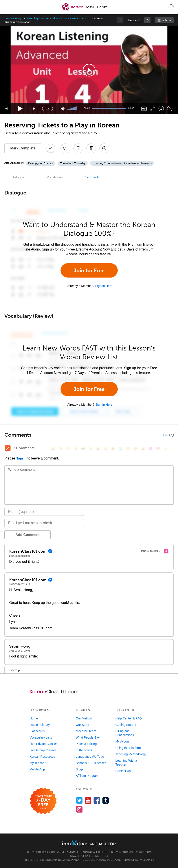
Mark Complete (23, 148)
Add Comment (27, 535)
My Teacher (38, 763)
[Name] (44, 512)
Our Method (84, 718)
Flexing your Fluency (41, 163)
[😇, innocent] (128, 449)
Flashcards (37, 731)
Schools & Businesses (91, 763)
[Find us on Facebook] (97, 800)
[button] (171, 7)
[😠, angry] (91, 449)
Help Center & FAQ (129, 718)
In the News (84, 750)
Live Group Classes (43, 750)
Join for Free (89, 270)
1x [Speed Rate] (48, 109)
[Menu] (7, 7)
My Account (123, 741)
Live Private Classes (44, 744)
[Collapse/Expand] (89, 435)
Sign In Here (104, 286)
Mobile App (37, 769)
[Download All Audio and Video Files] (104, 148)
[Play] (21, 109)
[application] (89, 70)
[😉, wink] (113, 449)
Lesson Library (13, 18)
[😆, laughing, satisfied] (98, 449)
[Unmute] (63, 109)
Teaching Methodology (131, 754)
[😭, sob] (121, 449)
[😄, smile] (53, 449)
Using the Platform (128, 748)
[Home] (85, 10)
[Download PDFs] (91, 148)
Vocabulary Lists (41, 737)
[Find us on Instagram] (79, 809)
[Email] (44, 523)
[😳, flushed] (61, 449)
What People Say (88, 737)
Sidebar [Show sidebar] (167, 20)
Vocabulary (55, 177)
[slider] (72, 109)
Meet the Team (86, 731)
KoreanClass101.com (137, 852)
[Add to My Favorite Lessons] (65, 148)
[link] (147, 20)
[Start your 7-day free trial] (43, 801)
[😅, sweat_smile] (106, 449)
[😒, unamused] (76, 449)
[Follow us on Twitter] (79, 800)
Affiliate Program (87, 776)
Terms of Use (100, 856)
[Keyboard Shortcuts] (170, 109)
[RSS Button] (8, 448)
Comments (92, 177)
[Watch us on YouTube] (88, 800)
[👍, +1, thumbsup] (165, 449)
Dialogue (18, 177)
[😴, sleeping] (136, 449)
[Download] (161, 109)
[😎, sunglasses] (83, 449)
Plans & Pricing (86, 744)
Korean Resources (42, 757)
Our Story (83, 725)
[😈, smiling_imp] (150, 449)
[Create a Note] (78, 148)
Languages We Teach (91, 757)
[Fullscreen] (153, 109)
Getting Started (126, 725)
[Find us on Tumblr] (106, 800)
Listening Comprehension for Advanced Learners (56, 18)
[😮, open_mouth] (143, 449)
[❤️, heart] (158, 449)
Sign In (21, 458)
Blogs (80, 769)
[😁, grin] (68, 449)
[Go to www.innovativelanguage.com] (89, 843)
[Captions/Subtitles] (144, 109)
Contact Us (123, 771)
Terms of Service (134, 860)
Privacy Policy (79, 856)
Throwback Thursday (73, 163)
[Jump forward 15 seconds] (34, 109)
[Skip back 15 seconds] (7, 109)
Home (34, 718)
